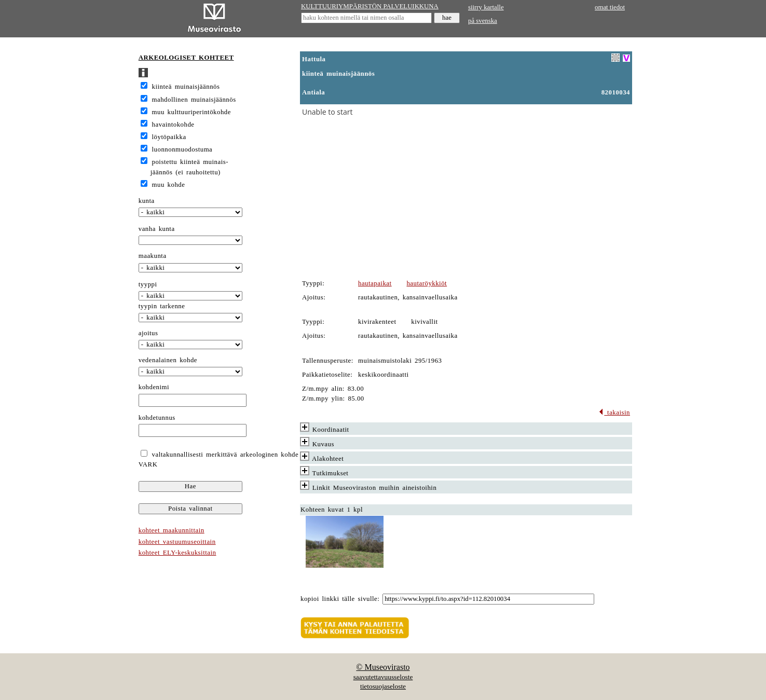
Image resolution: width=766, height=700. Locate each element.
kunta (147, 201)
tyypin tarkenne (162, 306)
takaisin (614, 413)
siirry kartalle (486, 7)
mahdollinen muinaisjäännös (194, 100)
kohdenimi (154, 387)
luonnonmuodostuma (182, 149)
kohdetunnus (157, 418)
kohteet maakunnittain (172, 530)
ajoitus (148, 333)
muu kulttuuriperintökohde (191, 112)
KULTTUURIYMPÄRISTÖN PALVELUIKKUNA (370, 6)
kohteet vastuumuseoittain (177, 542)
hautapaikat (375, 283)
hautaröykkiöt (427, 283)
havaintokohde (173, 125)
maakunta (153, 256)
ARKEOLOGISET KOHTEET (186, 58)
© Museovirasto (383, 667)
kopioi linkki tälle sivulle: (340, 599)
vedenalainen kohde (168, 360)
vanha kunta (157, 229)
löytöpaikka (169, 137)
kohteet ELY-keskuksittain (177, 553)
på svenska (483, 21)
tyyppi (148, 284)
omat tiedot (610, 7)
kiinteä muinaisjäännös (186, 87)
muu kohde (169, 185)
